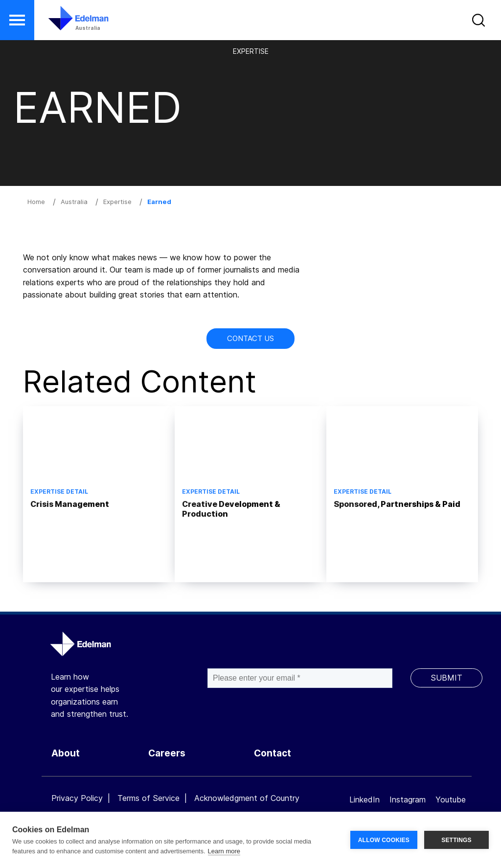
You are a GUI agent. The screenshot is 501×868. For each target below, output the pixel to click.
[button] (17, 20)
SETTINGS (456, 840)
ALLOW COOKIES (384, 840)
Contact (273, 753)
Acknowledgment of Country (247, 798)
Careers (167, 753)
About (66, 753)
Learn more (224, 851)
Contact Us (250, 338)
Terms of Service (148, 798)
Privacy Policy (77, 798)
